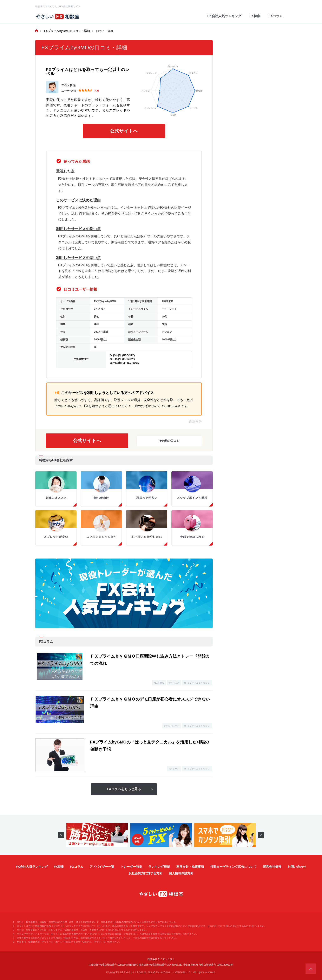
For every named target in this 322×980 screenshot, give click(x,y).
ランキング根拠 (159, 867)
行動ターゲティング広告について (233, 867)
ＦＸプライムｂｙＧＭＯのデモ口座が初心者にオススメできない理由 (150, 703)
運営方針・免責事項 (190, 867)
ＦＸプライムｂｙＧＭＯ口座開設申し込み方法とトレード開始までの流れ (150, 660)
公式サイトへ (124, 131)
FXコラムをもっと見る (124, 789)
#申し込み (174, 683)
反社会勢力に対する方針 (146, 873)
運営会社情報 (272, 867)
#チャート (174, 769)
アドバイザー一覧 (102, 867)
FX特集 (255, 16)
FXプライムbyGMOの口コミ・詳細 (67, 31)
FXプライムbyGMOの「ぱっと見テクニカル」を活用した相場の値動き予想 (150, 746)
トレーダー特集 (131, 867)
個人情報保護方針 (181, 873)
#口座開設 (159, 683)
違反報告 (195, 422)
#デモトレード (172, 726)
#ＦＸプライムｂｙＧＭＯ (197, 683)
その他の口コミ (169, 441)
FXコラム (276, 16)
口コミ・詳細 (105, 31)
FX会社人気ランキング (224, 16)
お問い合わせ (297, 867)
